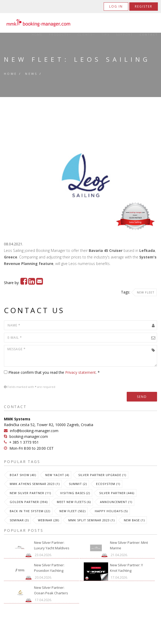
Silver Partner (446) (117, 493)
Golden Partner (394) (29, 502)
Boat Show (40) (23, 475)
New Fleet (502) (73, 511)
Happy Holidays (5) (111, 511)
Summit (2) (78, 484)
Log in (116, 6)
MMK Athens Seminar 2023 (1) (35, 484)
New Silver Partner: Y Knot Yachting (126, 568)
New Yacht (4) (57, 475)
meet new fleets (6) (74, 502)
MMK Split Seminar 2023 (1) (91, 520)
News (31, 74)
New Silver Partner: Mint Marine (129, 545)
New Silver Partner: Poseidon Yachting (49, 568)
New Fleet (146, 292)
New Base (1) (134, 520)
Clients (86, 35)
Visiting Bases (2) (75, 493)
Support (124, 35)
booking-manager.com (29, 436)
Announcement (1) (116, 502)
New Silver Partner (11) (30, 493)
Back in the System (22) (30, 511)
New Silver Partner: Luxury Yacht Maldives (52, 545)
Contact (149, 35)
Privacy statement (80, 372)
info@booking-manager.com (34, 431)
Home (37, 35)
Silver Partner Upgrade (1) (102, 475)
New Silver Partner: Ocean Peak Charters (51, 590)
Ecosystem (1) (108, 484)
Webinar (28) (49, 520)
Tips (105, 35)
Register (144, 6)
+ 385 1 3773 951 (24, 442)
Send (142, 397)
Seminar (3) (19, 520)
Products (60, 35)
